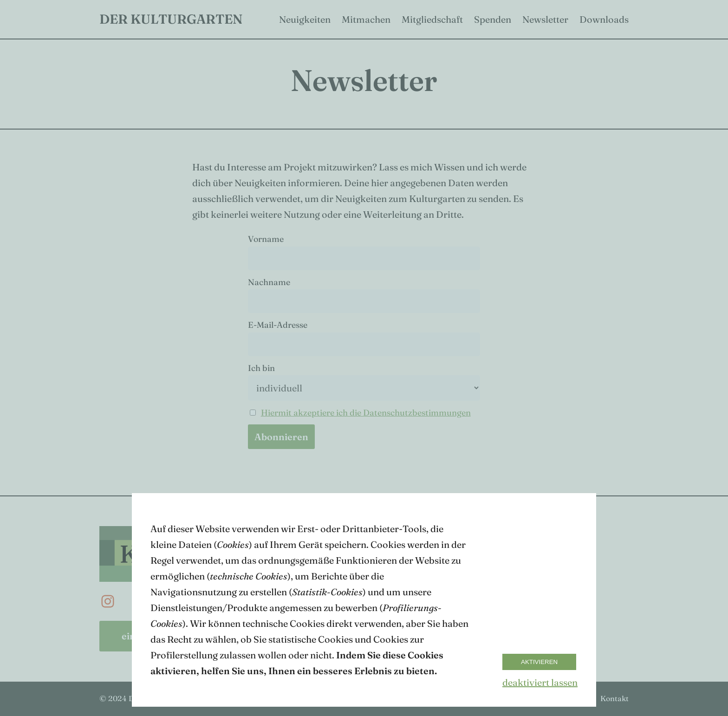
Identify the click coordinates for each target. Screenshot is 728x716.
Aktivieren (539, 662)
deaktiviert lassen (540, 682)
